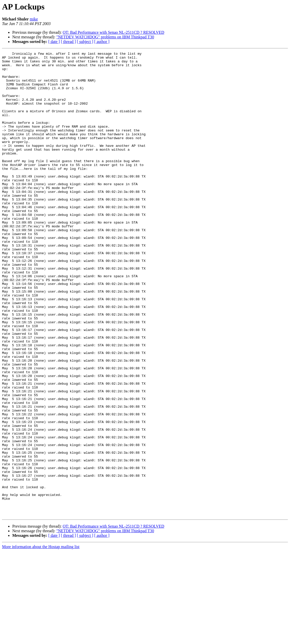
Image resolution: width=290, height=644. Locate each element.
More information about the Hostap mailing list (41, 640)
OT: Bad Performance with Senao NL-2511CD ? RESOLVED (113, 32)
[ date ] (54, 42)
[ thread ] (68, 42)
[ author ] (102, 42)
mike (34, 19)
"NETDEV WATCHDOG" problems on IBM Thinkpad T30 (105, 37)
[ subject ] (85, 42)
